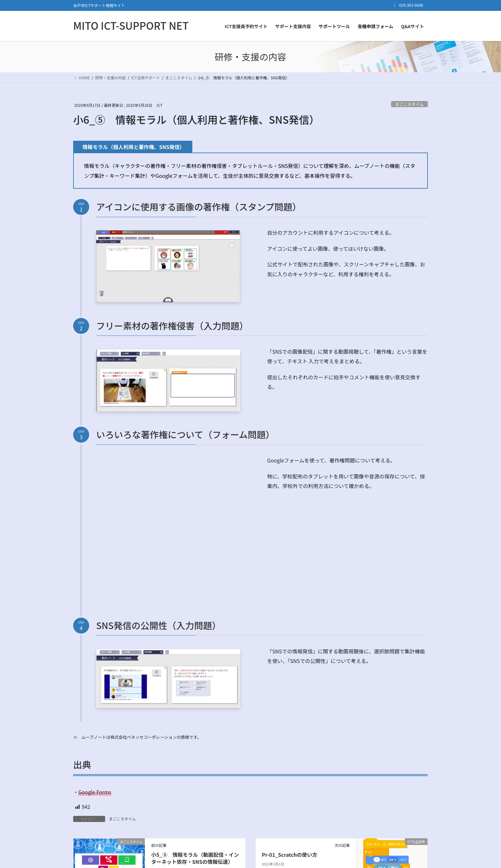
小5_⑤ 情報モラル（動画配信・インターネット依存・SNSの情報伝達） (195, 750)
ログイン (361, 814)
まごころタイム (409, 104)
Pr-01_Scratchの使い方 (289, 747)
